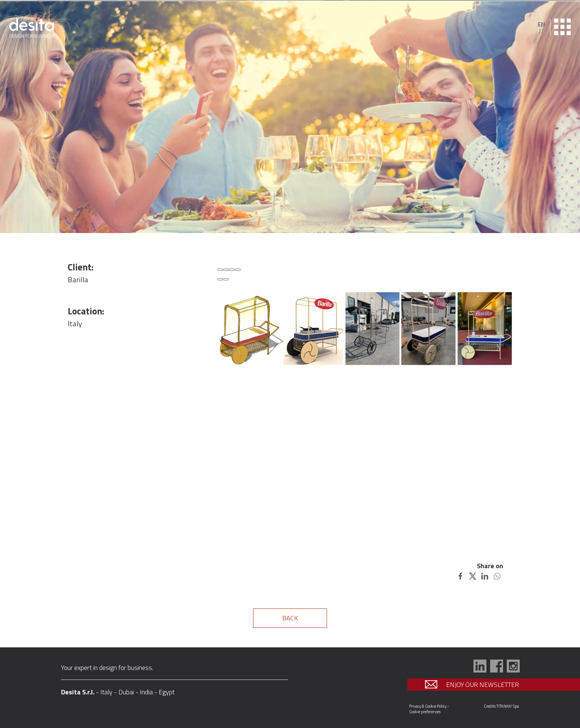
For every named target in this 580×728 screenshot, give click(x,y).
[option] (290, 117)
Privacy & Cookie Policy (428, 706)
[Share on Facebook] (460, 575)
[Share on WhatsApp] (497, 575)
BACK (290, 618)
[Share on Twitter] (473, 575)
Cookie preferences (425, 712)
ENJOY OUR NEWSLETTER (474, 685)
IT (541, 30)
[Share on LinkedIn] (485, 575)
